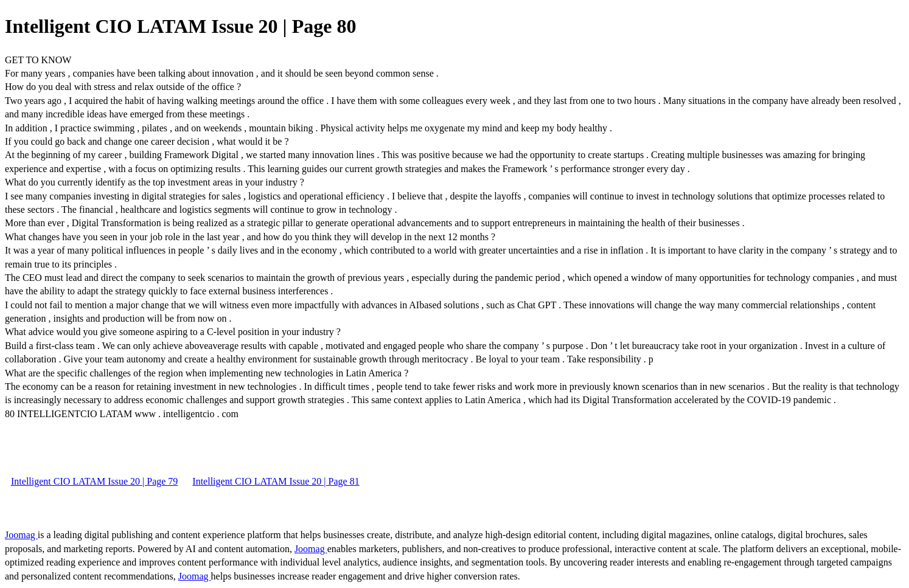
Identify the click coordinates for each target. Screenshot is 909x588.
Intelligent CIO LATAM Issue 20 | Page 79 (94, 481)
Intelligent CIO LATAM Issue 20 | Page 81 (276, 481)
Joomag (21, 535)
